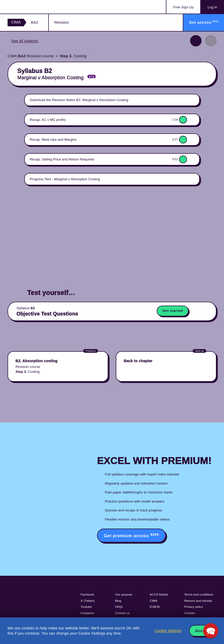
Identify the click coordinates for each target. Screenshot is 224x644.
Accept (202, 631)
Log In (212, 7)
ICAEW (155, 607)
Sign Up (183, 7)
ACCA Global (159, 595)
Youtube (86, 607)
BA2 (34, 22)
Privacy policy (193, 607)
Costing (73, 56)
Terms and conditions (199, 595)
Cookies (190, 613)
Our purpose (124, 595)
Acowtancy (29, 7)
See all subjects (25, 41)
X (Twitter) (88, 601)
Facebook (87, 595)
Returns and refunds (198, 601)
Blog (118, 601)
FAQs (119, 607)
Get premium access (131, 535)
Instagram (87, 613)
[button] (211, 631)
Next (211, 41)
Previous (196, 41)
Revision (62, 22)
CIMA (16, 22)
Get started (172, 311)
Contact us (123, 613)
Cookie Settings (168, 631)
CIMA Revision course (31, 56)
